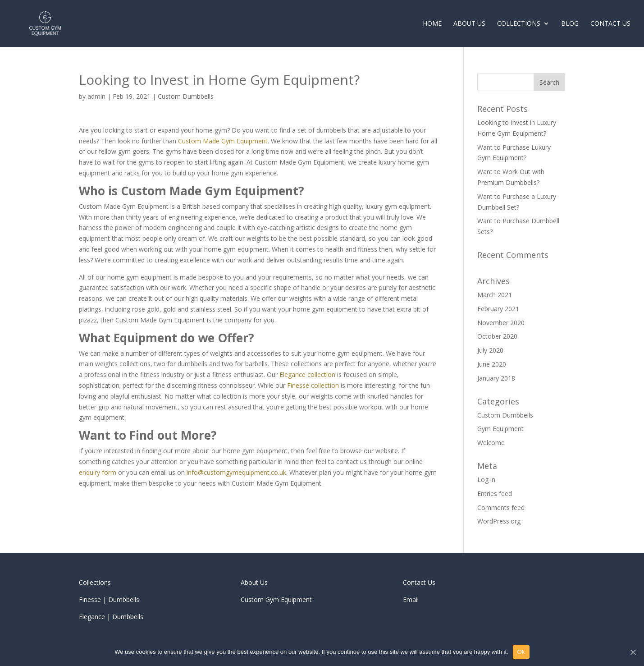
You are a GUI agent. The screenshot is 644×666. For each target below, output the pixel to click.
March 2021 (495, 295)
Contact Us (610, 24)
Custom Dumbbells (186, 96)
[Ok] (633, 652)
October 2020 (497, 336)
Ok (521, 652)
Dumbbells (124, 599)
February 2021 (498, 309)
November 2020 (501, 323)
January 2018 (496, 378)
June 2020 (492, 364)
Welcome (491, 443)
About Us (469, 24)
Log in (486, 480)
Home (432, 24)
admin (96, 96)
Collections (519, 24)
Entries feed (495, 494)
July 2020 (490, 350)
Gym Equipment (500, 429)
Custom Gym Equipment (276, 599)
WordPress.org (499, 521)
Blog (570, 24)
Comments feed (501, 508)
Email (411, 599)
